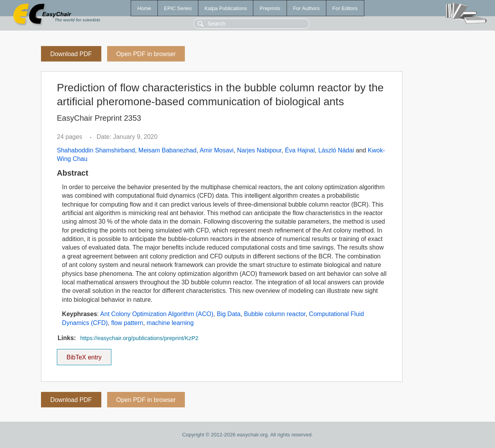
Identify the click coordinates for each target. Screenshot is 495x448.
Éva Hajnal (300, 150)
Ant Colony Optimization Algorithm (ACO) (157, 314)
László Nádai (336, 150)
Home (144, 8)
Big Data (229, 314)
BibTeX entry (84, 355)
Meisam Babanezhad (167, 150)
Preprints (270, 8)
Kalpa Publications (226, 8)
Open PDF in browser (146, 54)
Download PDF (71, 54)
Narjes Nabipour (259, 150)
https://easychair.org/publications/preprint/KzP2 (139, 338)
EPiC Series (178, 8)
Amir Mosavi (217, 150)
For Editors (345, 8)
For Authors (306, 8)
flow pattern (127, 323)
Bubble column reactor (275, 314)
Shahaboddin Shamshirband (96, 150)
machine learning (170, 323)
